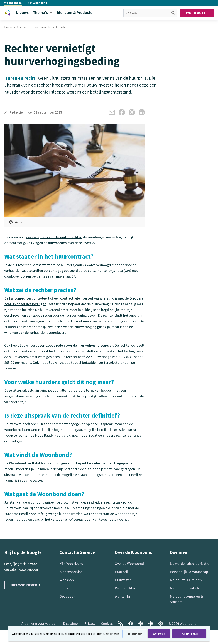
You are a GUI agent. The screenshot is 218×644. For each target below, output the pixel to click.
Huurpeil (121, 572)
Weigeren (159, 633)
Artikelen (62, 27)
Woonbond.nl (13, 3)
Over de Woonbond (129, 563)
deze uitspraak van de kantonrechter (54, 237)
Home (8, 27)
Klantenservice (71, 572)
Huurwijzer (123, 580)
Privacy (90, 623)
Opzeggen (67, 596)
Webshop (67, 580)
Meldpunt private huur (187, 588)
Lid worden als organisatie (189, 563)
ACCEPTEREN (189, 633)
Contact (66, 588)
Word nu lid (197, 13)
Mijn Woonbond (37, 3)
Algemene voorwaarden (39, 623)
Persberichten (125, 588)
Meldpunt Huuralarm (186, 580)
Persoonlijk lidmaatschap (189, 572)
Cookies (107, 623)
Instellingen (134, 634)
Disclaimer (71, 623)
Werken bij (123, 596)
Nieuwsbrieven (25, 585)
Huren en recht (42, 27)
